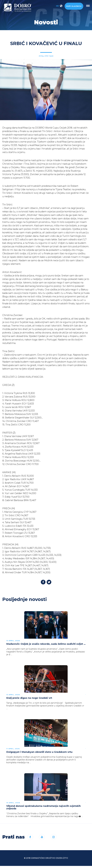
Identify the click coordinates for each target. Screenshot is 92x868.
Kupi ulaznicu (74, 6)
